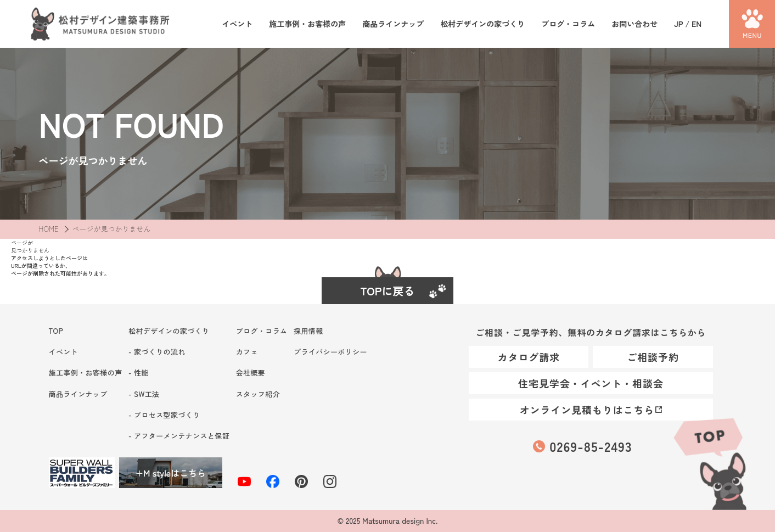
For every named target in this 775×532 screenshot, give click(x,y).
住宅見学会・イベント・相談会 (591, 383)
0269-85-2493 (591, 446)
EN (697, 24)
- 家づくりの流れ (157, 352)
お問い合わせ (634, 24)
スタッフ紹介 (258, 394)
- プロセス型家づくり (164, 415)
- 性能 (139, 373)
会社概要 (251, 373)
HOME (49, 229)
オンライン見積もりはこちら (587, 410)
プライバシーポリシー (330, 352)
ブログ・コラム (568, 24)
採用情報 (308, 331)
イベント (237, 24)
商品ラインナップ (393, 24)
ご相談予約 (653, 357)
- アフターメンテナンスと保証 (179, 436)
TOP (709, 462)
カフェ (247, 352)
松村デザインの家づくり (482, 24)
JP (678, 24)
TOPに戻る (388, 291)
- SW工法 (144, 394)
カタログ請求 (529, 357)
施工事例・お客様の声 (307, 24)
